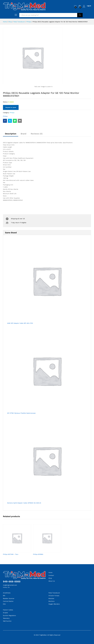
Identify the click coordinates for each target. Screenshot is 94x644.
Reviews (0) (37, 134)
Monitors (51, 601)
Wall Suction (7, 621)
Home (50, 573)
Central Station (8, 601)
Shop (50, 578)
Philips (12, 113)
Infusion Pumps (54, 596)
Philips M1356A (38, 554)
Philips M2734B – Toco (11, 554)
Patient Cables (8, 610)
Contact (51, 575)
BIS (4, 596)
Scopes (5, 613)
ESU (4, 604)
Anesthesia (7, 593)
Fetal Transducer (54, 593)
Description (11, 134)
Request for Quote (11, 107)
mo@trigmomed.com (10, 585)
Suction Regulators (9, 615)
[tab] (11, 135)
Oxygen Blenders (54, 604)
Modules (51, 598)
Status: (5, 102)
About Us (52, 581)
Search (80, 15)
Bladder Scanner (9, 598)
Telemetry (6, 618)
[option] (17, 541)
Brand (23, 134)
